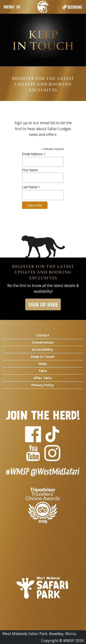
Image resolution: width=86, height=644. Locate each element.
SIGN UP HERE (43, 304)
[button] (9, 7)
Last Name (31, 187)
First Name (30, 170)
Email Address (34, 154)
